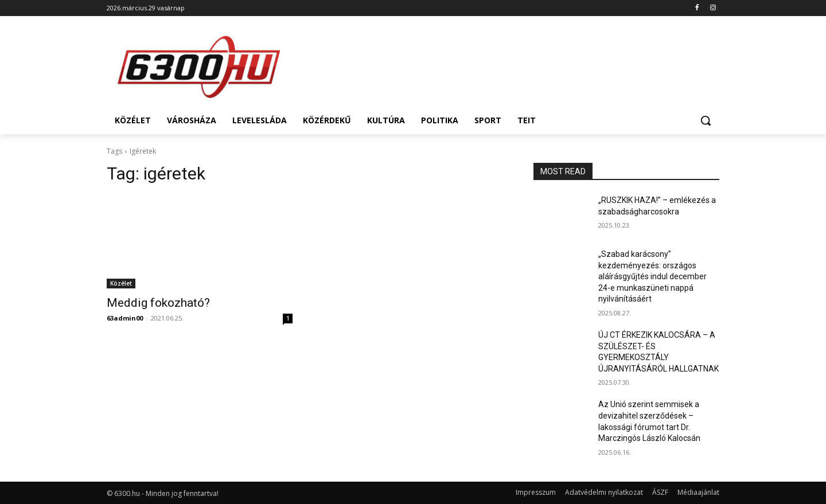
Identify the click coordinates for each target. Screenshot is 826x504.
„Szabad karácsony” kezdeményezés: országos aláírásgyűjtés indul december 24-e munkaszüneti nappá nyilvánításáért (652, 276)
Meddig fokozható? (158, 303)
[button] (706, 120)
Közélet (121, 283)
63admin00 (125, 318)
